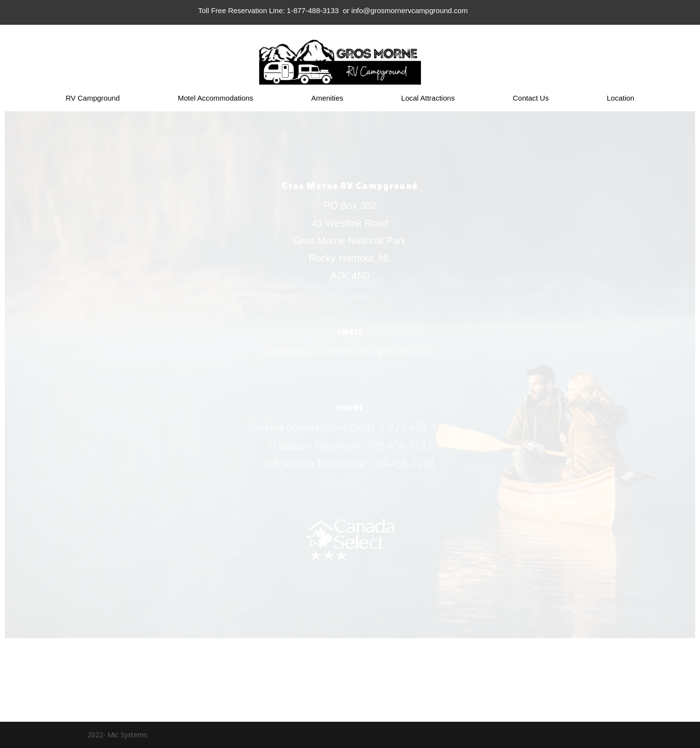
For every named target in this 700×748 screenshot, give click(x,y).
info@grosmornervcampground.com (350, 350)
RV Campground (93, 98)
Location (621, 98)
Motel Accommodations (216, 98)
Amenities (327, 98)
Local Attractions (428, 98)
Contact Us (531, 98)
